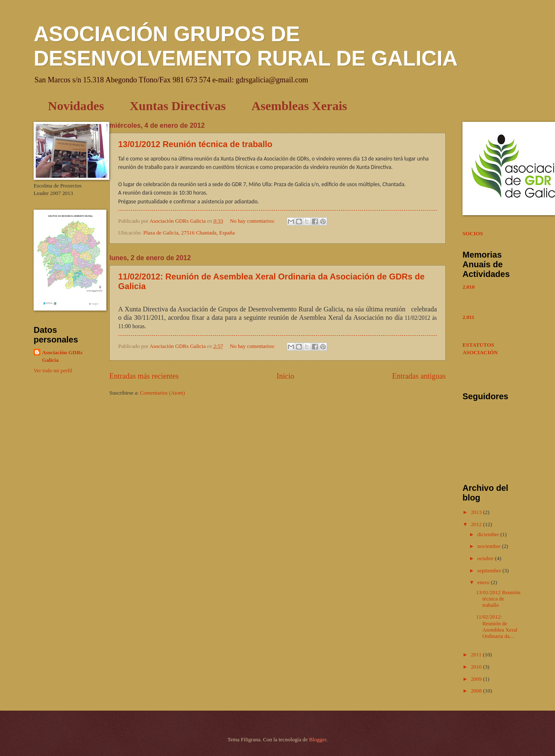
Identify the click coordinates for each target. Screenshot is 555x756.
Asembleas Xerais (299, 106)
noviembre (489, 546)
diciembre (489, 535)
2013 (477, 512)
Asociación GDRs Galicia (62, 356)
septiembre (490, 571)
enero (484, 582)
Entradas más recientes (144, 376)
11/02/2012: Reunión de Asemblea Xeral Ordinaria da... (497, 627)
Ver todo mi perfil (53, 371)
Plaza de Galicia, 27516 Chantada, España (189, 233)
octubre (486, 558)
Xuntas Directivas (178, 106)
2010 (477, 667)
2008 (477, 691)
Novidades (76, 106)
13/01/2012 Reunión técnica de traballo (195, 144)
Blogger (318, 740)
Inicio (285, 376)
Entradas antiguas (419, 376)
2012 (477, 524)
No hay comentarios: (253, 221)
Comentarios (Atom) (163, 393)
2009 (477, 679)
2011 (477, 655)
